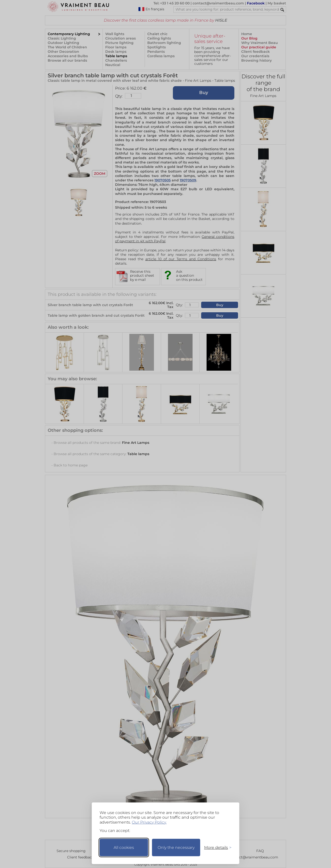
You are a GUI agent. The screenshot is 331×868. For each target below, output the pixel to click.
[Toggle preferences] (216, 848)
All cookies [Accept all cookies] (124, 848)
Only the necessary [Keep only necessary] (176, 848)
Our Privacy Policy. (149, 822)
